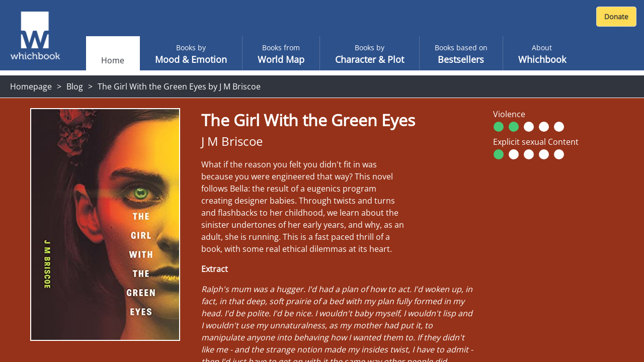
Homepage (31, 86)
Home (113, 60)
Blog (75, 86)
